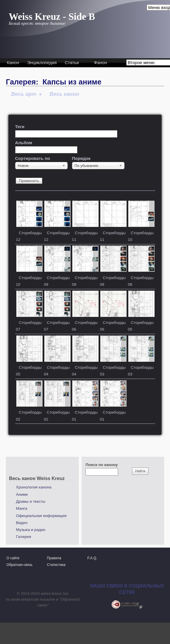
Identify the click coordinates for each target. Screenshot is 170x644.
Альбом (24, 143)
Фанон (100, 62)
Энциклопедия (42, 62)
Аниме (22, 494)
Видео (22, 523)
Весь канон (64, 94)
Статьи (72, 62)
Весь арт (24, 94)
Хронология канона (34, 487)
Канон (13, 62)
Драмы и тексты (31, 501)
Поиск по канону (102, 465)
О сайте (13, 558)
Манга (22, 508)
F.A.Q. (92, 558)
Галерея (24, 537)
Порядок (81, 158)
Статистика (56, 565)
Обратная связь (19, 565)
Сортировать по (33, 158)
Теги (20, 127)
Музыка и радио (31, 530)
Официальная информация (41, 516)
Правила (54, 558)
